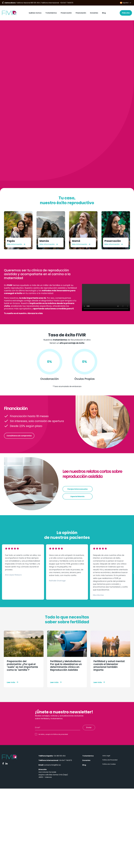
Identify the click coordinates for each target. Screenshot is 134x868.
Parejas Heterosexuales (78, 489)
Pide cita (126, 13)
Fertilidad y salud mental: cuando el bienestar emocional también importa (109, 666)
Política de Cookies (109, 764)
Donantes (94, 13)
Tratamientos (51, 13)
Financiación (81, 13)
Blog (104, 13)
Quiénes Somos (35, 13)
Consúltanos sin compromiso (19, 436)
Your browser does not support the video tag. (106, 297)
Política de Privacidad (110, 760)
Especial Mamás (78, 496)
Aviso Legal (106, 756)
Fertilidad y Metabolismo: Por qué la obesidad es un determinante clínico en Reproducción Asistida (66, 666)
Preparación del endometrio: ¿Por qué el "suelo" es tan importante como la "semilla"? (22, 666)
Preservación (66, 13)
